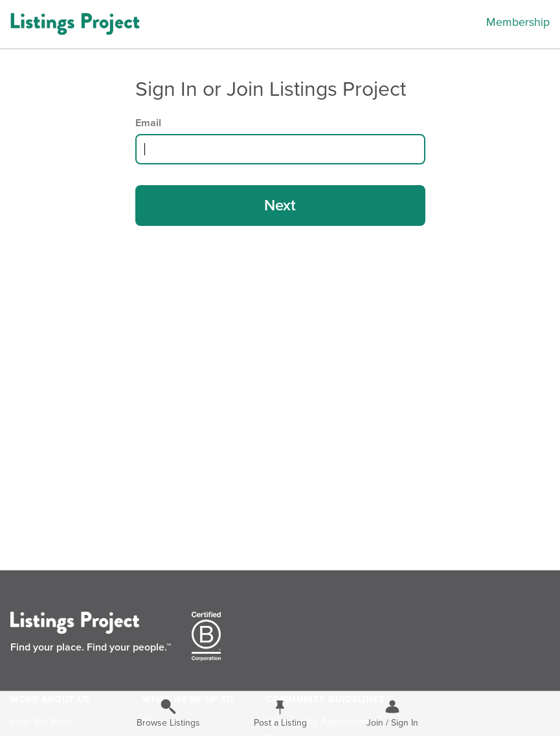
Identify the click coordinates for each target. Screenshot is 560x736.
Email (148, 123)
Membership (518, 22)
